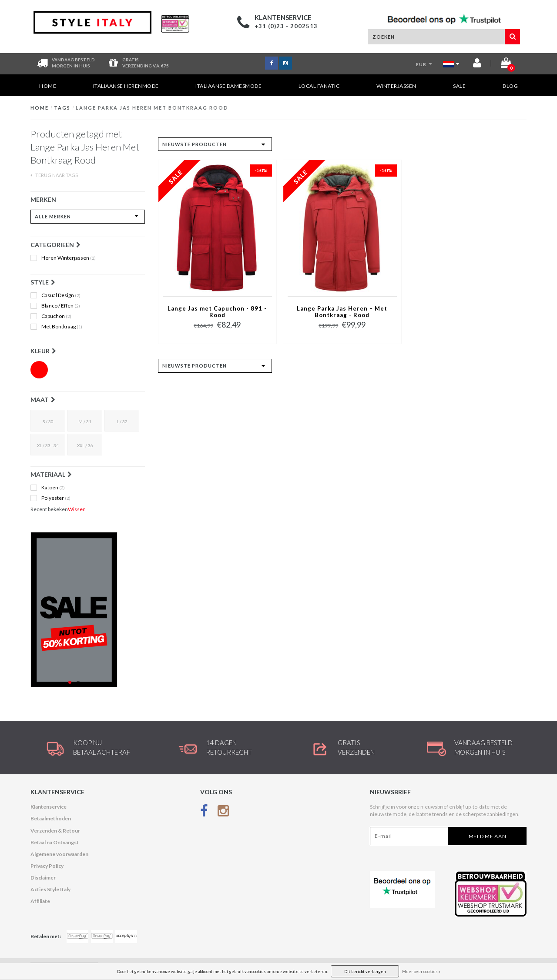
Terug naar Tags (54, 175)
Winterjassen (396, 86)
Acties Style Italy (50, 889)
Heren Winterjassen (69, 258)
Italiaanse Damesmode (228, 86)
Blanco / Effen (61, 306)
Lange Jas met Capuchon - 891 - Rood (217, 312)
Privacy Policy (47, 866)
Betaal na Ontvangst (55, 842)
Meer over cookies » (421, 972)
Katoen (53, 488)
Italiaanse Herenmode (126, 86)
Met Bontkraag (62, 327)
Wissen (77, 509)
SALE (459, 86)
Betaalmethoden (51, 818)
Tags (62, 108)
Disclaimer (43, 878)
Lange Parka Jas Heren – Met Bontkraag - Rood (342, 312)
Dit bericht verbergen (365, 972)
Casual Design (61, 295)
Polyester (56, 498)
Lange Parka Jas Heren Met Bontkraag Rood (152, 108)
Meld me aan (488, 836)
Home (48, 86)
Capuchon (56, 316)
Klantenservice (49, 807)
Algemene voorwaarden (59, 854)
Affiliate (40, 901)
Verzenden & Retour (55, 831)
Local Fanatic (319, 86)
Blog (510, 86)
